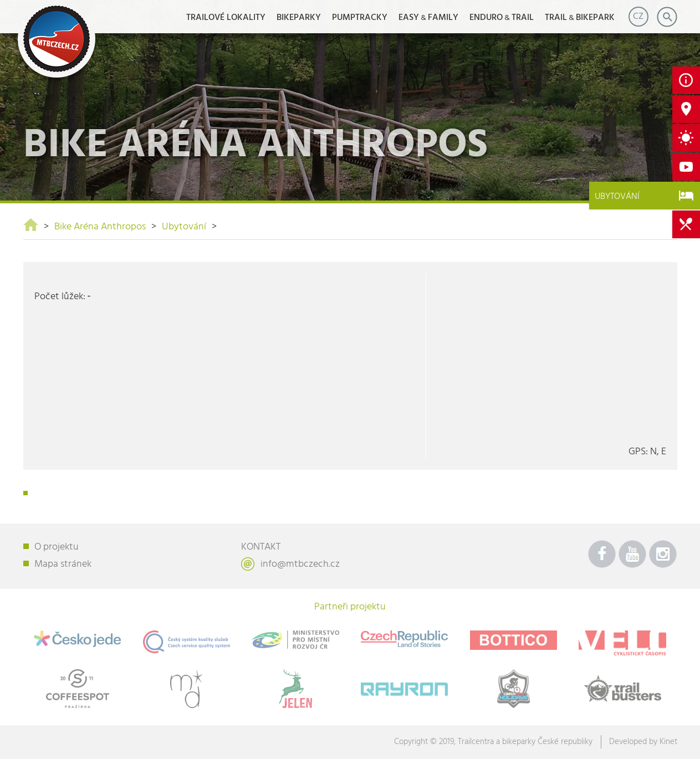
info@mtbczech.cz (300, 564)
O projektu (57, 547)
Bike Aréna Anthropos (100, 227)
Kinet (668, 742)
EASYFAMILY (428, 18)
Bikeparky (299, 18)
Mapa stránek (63, 564)
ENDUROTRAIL (502, 18)
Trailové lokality (226, 18)
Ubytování (184, 227)
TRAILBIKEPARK (580, 18)
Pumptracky (360, 18)
